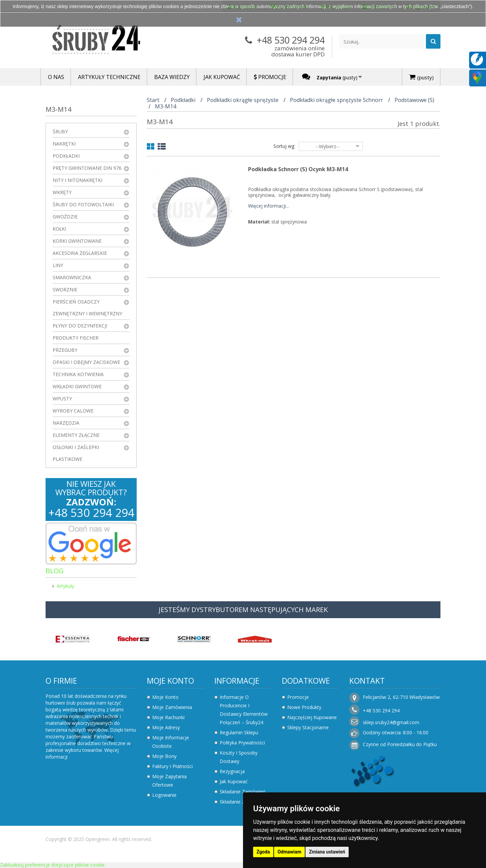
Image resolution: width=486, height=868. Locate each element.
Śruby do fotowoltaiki (83, 204)
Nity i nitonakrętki (77, 180)
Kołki (59, 229)
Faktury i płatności (172, 766)
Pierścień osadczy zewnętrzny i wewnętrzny (87, 308)
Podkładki (66, 156)
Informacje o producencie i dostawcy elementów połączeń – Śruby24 (244, 710)
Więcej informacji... (268, 206)
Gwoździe (65, 217)
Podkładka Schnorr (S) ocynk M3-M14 (298, 169)
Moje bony (164, 756)
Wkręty (62, 192)
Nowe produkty (304, 707)
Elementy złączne (76, 435)
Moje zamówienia (172, 707)
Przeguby (65, 350)
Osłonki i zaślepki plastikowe (76, 453)
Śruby (60, 131)
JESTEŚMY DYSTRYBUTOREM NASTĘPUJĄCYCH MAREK (243, 610)
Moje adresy (166, 727)
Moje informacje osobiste (171, 742)
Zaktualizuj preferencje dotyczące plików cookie (52, 865)
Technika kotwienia (78, 374)
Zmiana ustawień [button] (327, 852)
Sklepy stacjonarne (308, 727)
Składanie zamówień (243, 792)
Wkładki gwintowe (77, 386)
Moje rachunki (168, 717)
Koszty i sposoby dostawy (239, 757)
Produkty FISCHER (76, 338)
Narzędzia (66, 423)
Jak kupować (234, 781)
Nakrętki (64, 144)
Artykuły (65, 586)
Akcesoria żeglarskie (80, 253)
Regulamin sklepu (239, 732)
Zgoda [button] (263, 852)
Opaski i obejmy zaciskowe (86, 362)
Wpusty (62, 399)
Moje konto (170, 681)
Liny (58, 265)
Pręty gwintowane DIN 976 (87, 168)
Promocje (298, 697)
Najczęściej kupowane (312, 717)
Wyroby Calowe (73, 411)
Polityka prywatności (242, 743)
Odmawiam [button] (289, 852)
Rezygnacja (232, 771)
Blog (55, 571)
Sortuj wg (284, 146)
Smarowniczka (72, 277)
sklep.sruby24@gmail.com (391, 722)
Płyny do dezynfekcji (80, 326)
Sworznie (65, 290)
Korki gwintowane (77, 241)
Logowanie (164, 795)
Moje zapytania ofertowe (169, 781)
